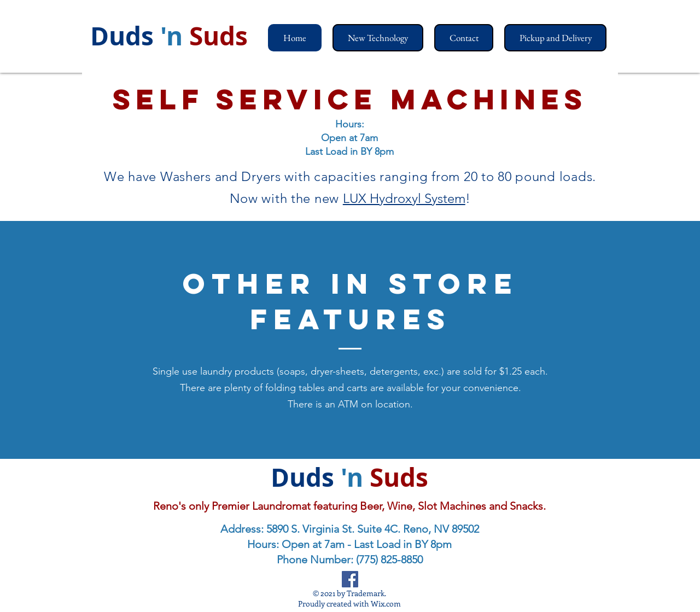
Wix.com (386, 604)
